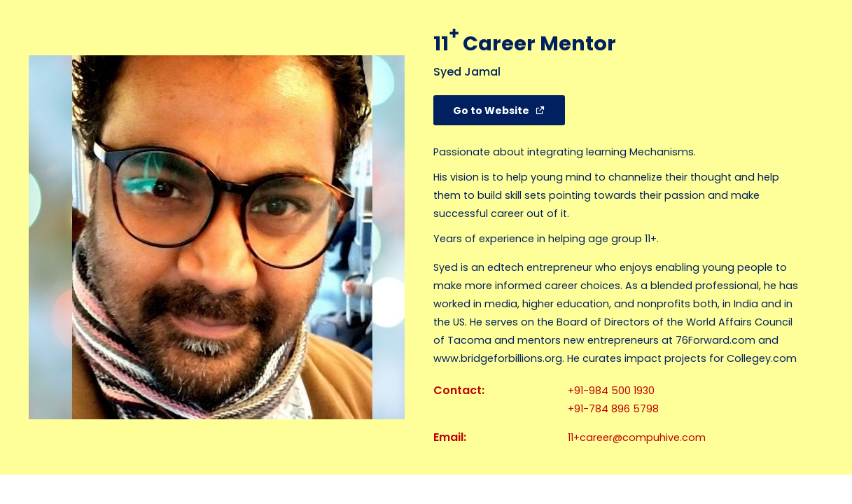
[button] (499, 110)
